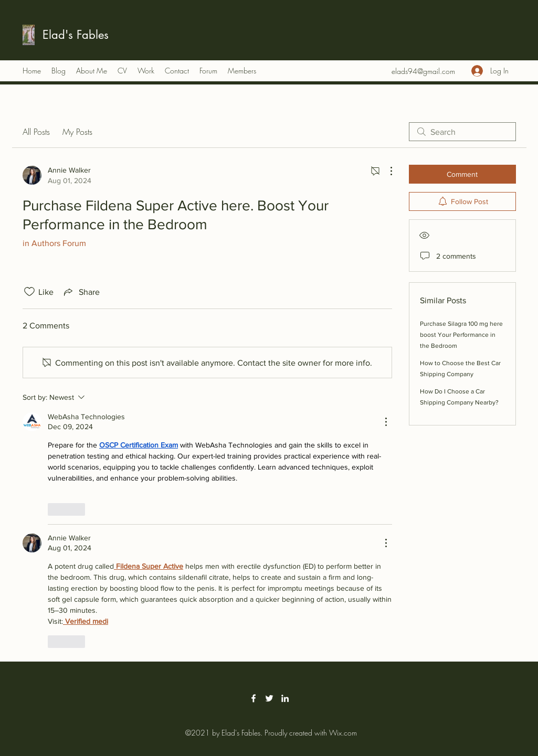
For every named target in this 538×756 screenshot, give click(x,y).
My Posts (77, 132)
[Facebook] (254, 698)
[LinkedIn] (285, 698)
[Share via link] (81, 292)
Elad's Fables (76, 35)
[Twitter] (269, 698)
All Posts (36, 132)
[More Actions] (386, 171)
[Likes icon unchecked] (29, 292)
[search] (462, 132)
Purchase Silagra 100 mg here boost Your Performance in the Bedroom (461, 335)
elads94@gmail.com (423, 71)
